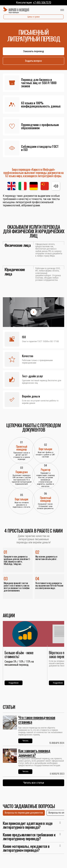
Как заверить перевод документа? (34, 753)
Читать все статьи (34, 783)
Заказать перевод (33, 51)
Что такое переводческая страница (37, 720)
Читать (25, 741)
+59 (56, 186)
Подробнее (14, 683)
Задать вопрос (33, 61)
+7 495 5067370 (42, 3)
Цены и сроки (33, 17)
